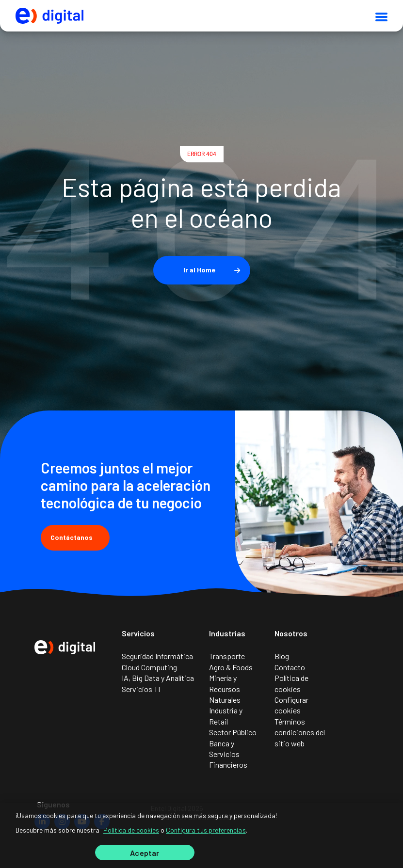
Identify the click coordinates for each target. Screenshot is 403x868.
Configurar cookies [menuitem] (291, 705)
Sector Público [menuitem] (233, 732)
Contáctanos (75, 537)
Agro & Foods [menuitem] (231, 667)
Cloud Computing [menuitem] (149, 667)
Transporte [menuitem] (227, 656)
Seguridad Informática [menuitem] (157, 656)
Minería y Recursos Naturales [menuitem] (225, 689)
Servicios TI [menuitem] (141, 689)
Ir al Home (199, 270)
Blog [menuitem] (282, 656)
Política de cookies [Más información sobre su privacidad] (131, 830)
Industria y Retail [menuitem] (226, 716)
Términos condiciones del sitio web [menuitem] (300, 732)
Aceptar (145, 853)
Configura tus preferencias (206, 830)
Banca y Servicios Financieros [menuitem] (228, 754)
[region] (201, 836)
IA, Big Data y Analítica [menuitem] (158, 678)
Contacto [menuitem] (290, 667)
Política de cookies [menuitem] (291, 683)
